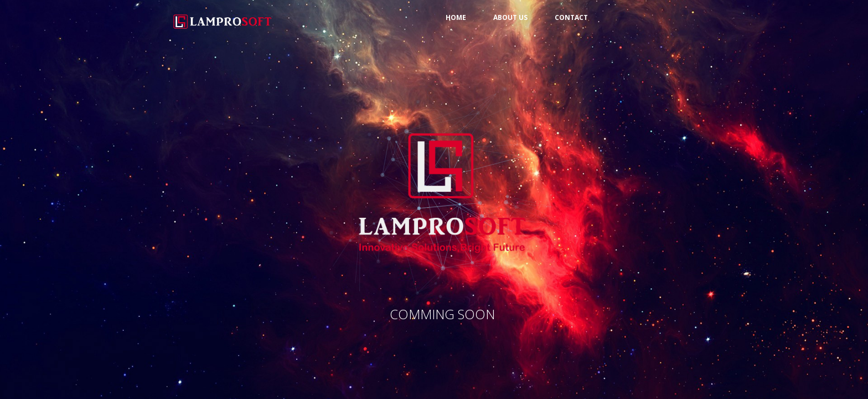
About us (510, 17)
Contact (571, 17)
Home (456, 17)
